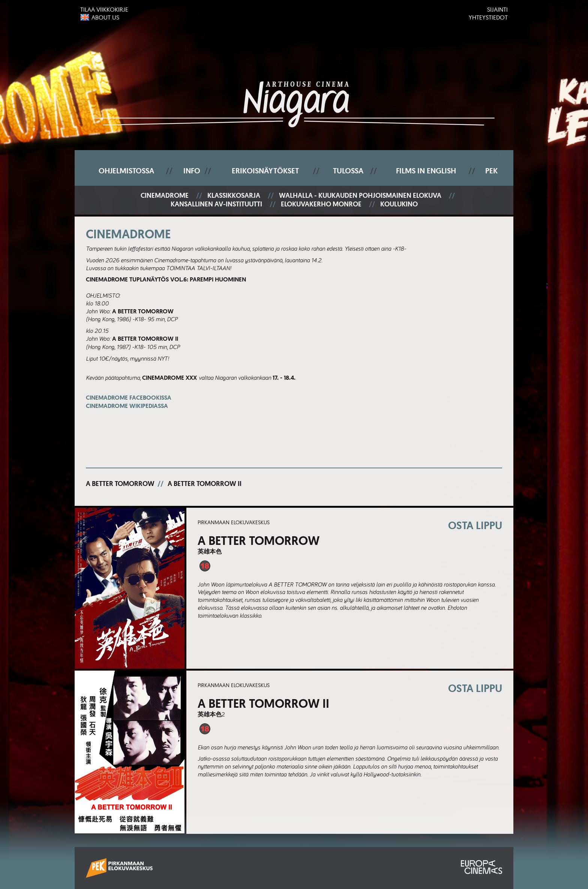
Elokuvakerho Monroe (321, 204)
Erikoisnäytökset (265, 171)
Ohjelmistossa (126, 171)
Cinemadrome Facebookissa (129, 402)
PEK (491, 171)
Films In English (426, 171)
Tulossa (348, 171)
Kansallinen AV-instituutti (216, 204)
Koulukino (399, 204)
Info (192, 171)
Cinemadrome (165, 196)
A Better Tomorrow (120, 484)
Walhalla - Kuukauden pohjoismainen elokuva (360, 196)
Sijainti (497, 9)
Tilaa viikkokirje (104, 9)
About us (105, 17)
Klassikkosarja (234, 196)
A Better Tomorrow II (205, 484)
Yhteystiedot (488, 17)
